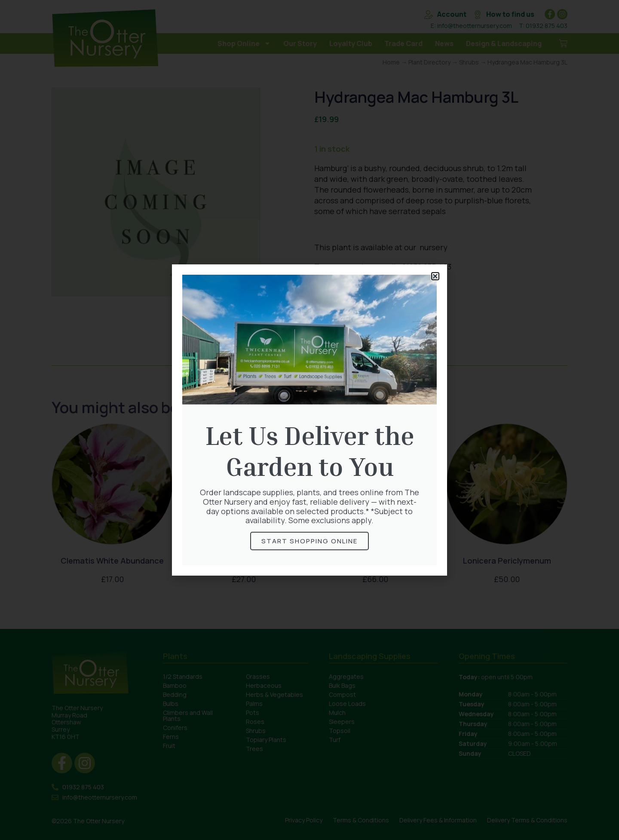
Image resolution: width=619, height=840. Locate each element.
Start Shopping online (309, 541)
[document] (309, 420)
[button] (435, 276)
